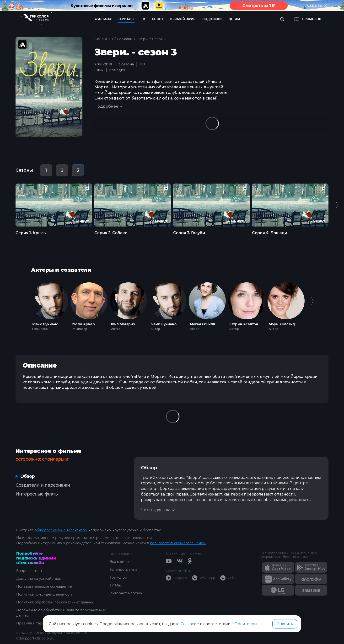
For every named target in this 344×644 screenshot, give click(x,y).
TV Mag (116, 585)
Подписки (212, 19)
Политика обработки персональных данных (55, 602)
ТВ (143, 19)
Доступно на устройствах (38, 579)
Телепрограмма (124, 570)
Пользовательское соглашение (44, 586)
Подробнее (106, 106)
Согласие (190, 624)
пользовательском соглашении (178, 543)
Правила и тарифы (33, 623)
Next (312, 305)
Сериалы (126, 19)
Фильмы (103, 19)
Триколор (118, 577)
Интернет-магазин (126, 593)
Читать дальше (156, 510)
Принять (285, 624)
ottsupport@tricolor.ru (35, 638)
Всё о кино (119, 562)
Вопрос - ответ (29, 571)
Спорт (158, 19)
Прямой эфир (183, 19)
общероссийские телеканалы (61, 530)
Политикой (246, 624)
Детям (234, 19)
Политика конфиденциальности (45, 594)
